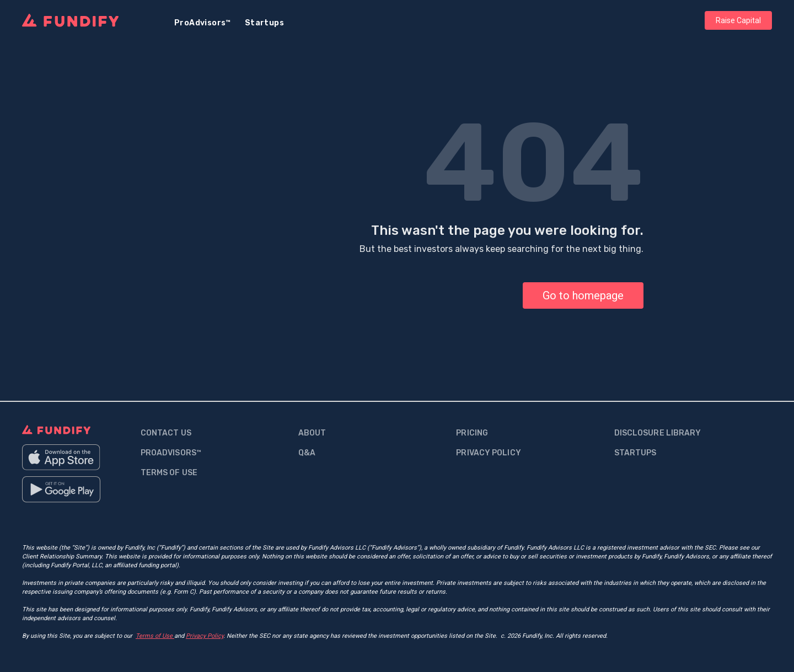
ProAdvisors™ (203, 23)
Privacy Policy (488, 453)
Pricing (472, 433)
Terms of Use (155, 636)
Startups (264, 23)
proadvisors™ (171, 453)
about (312, 433)
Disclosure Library (658, 433)
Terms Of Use (169, 473)
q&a (307, 453)
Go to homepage (583, 295)
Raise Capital (738, 20)
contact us (166, 433)
